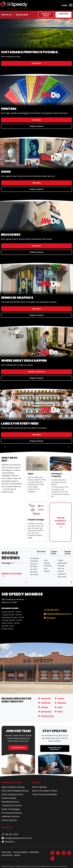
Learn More (36, 63)
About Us (36, 783)
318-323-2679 (22, 15)
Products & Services (12, 783)
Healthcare (46, 703)
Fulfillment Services (11, 816)
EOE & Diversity (7, 855)
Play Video (37, 183)
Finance (61, 698)
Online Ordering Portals (12, 794)
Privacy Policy (7, 852)
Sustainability (51, 794)
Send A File (63, 14)
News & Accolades (41, 791)
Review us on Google (12, 573)
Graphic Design (36, 520)
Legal (60, 707)
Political (44, 707)
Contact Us (7, 827)
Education (62, 703)
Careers (54, 791)
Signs (31, 474)
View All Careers (18, 748)
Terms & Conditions (20, 852)
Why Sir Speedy (39, 787)
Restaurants (46, 712)
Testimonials (38, 794)
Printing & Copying (57, 475)
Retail (60, 712)
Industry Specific (9, 820)
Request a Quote (46, 15)
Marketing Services (10, 802)
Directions (49, 618)
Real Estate (46, 698)
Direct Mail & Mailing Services (15, 791)
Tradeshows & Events (12, 805)
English (64, 5)
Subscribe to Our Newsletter (55, 748)
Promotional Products (12, 813)
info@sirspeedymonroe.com (57, 614)
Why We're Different (36, 372)
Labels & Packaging (11, 809)
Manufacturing (47, 716)
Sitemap (17, 855)
